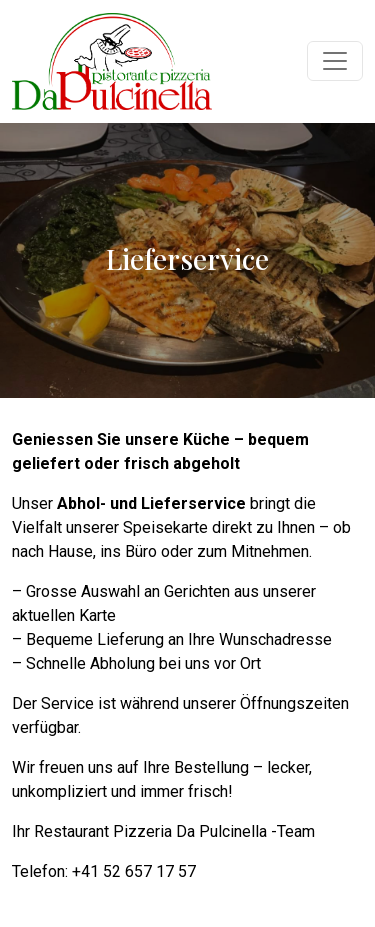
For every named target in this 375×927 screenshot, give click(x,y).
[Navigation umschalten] (335, 61)
